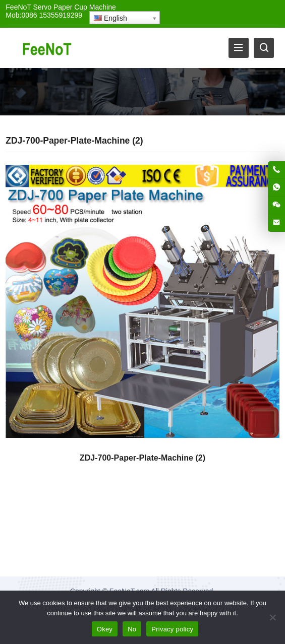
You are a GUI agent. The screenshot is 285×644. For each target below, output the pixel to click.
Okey (105, 629)
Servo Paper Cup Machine (75, 7)
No (132, 629)
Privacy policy (172, 629)
